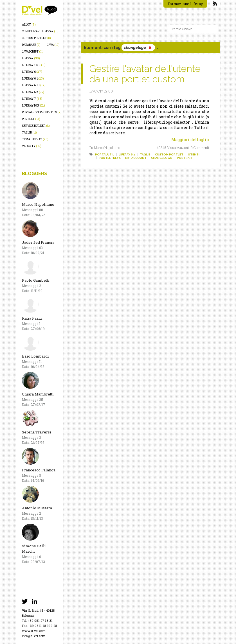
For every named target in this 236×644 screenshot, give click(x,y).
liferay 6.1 (33, 79)
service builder (36, 126)
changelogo (162, 158)
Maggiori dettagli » (190, 140)
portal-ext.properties (42, 112)
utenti (194, 154)
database (31, 45)
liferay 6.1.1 (34, 85)
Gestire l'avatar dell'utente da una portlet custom (145, 74)
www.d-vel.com (34, 631)
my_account (136, 158)
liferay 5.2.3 (34, 65)
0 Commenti (200, 148)
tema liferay (35, 139)
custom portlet (36, 38)
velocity (32, 146)
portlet (31, 119)
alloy (29, 25)
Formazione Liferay (185, 4)
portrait (185, 158)
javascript (33, 52)
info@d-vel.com (34, 636)
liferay (31, 58)
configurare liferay (40, 31)
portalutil (105, 154)
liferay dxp (33, 106)
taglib (29, 133)
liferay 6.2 (33, 92)
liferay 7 (32, 99)
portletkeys (110, 158)
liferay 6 (32, 72)
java (53, 45)
